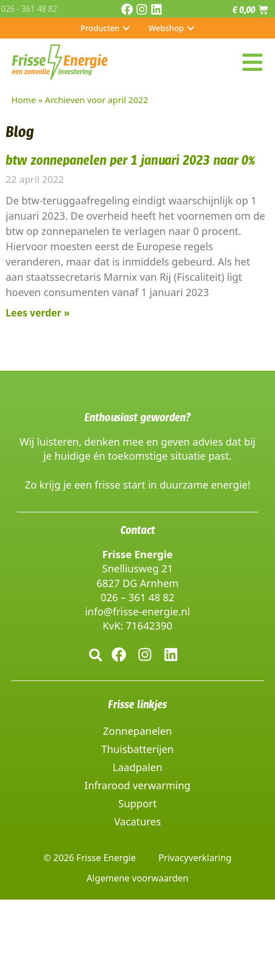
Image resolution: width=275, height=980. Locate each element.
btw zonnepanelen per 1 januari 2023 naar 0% (130, 160)
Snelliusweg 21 (137, 568)
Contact (138, 530)
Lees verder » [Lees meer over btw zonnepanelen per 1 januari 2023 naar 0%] (38, 313)
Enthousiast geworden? (137, 417)
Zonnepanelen (137, 731)
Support (137, 803)
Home (24, 100)
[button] (95, 655)
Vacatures (138, 821)
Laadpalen (137, 767)
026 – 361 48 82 (138, 597)
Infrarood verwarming (137, 785)
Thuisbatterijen (137, 749)
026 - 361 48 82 (29, 9)
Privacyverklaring (195, 858)
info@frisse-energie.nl (137, 611)
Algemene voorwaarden (137, 878)
